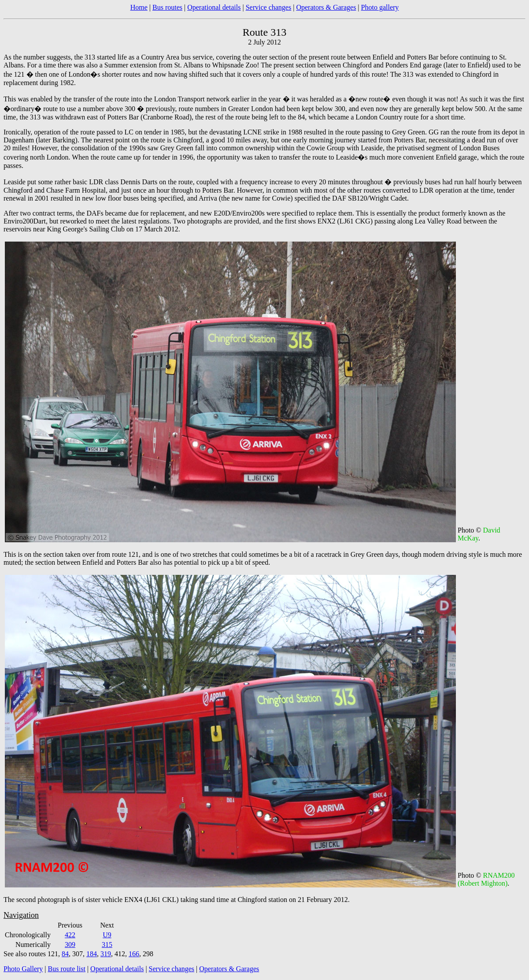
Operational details (214, 7)
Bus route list (67, 969)
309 (70, 945)
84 (65, 954)
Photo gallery (380, 7)
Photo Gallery (23, 969)
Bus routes (167, 7)
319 (106, 954)
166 (134, 954)
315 (107, 945)
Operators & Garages (326, 7)
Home (139, 7)
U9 (107, 935)
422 (70, 935)
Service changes (269, 7)
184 (92, 954)
